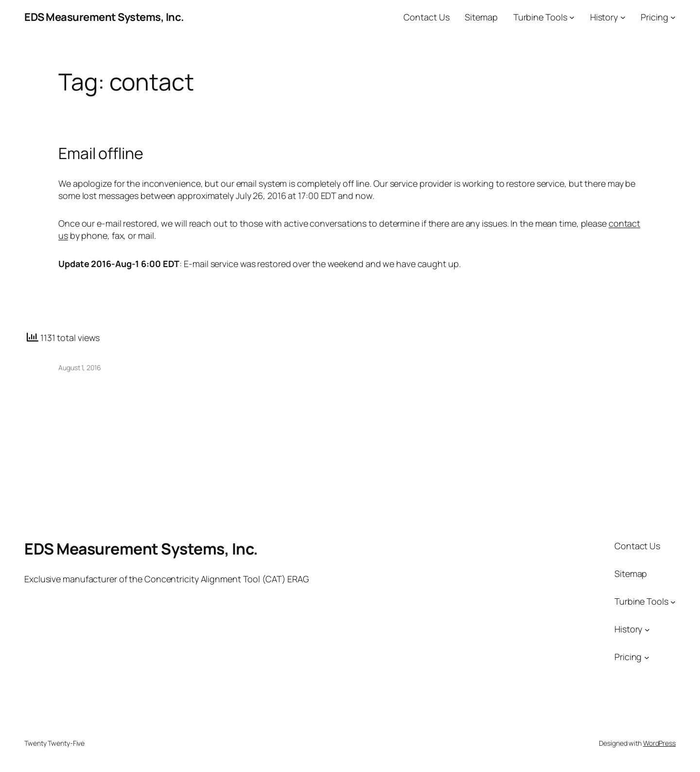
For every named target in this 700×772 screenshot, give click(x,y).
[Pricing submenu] (673, 17)
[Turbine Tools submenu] (572, 17)
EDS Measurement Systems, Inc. (104, 17)
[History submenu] (623, 17)
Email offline (101, 153)
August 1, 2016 (80, 368)
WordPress (659, 743)
